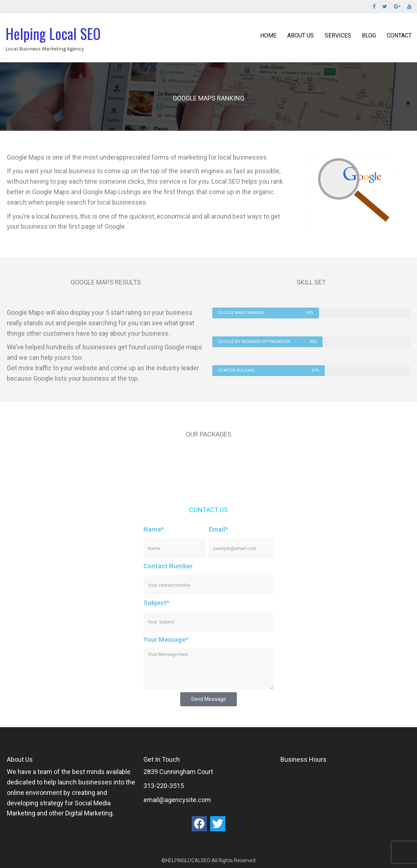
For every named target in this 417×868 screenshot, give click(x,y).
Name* (154, 529)
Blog (369, 35)
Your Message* (166, 639)
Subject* (156, 603)
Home (268, 35)
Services (338, 35)
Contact (399, 35)
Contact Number (168, 566)
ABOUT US (301, 35)
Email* (218, 529)
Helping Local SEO (53, 33)
